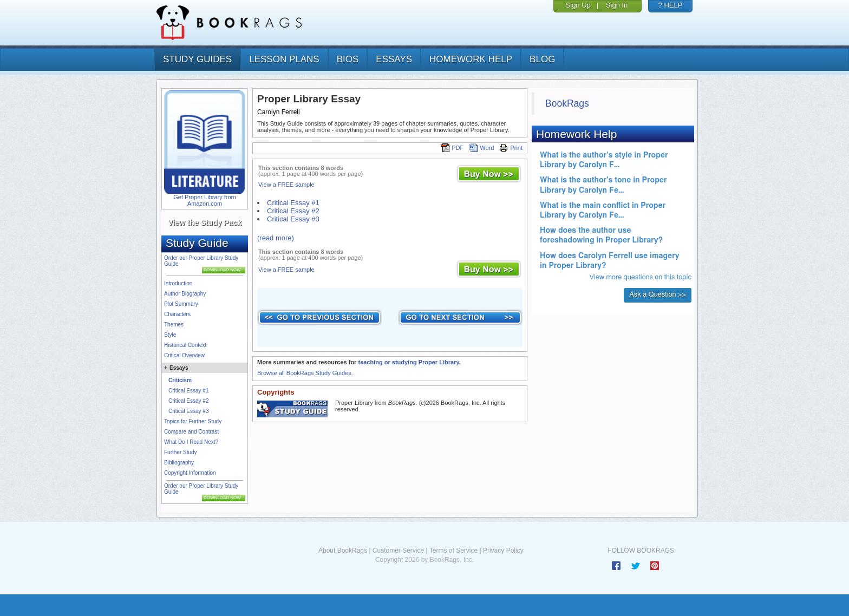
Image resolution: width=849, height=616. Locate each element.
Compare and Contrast (191, 432)
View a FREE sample (286, 185)
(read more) (276, 238)
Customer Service (398, 551)
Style (170, 335)
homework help (471, 59)
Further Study (181, 452)
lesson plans (284, 59)
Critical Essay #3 (188, 411)
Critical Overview (184, 355)
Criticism (180, 380)
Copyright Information (190, 473)
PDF (452, 148)
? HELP (671, 5)
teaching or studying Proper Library (408, 362)
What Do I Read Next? (191, 442)
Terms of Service (453, 551)
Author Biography (185, 294)
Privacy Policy (503, 551)
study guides (197, 59)
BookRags (567, 103)
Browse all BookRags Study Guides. (305, 373)
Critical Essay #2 (188, 401)
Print (511, 148)
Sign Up (578, 5)
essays (394, 59)
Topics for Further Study (193, 421)
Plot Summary (181, 304)
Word (481, 148)
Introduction (178, 283)
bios (348, 59)
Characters (177, 314)
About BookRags (343, 551)
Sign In (617, 5)
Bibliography (179, 463)
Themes (174, 325)
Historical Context (185, 345)
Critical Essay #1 (188, 391)
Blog (542, 59)
